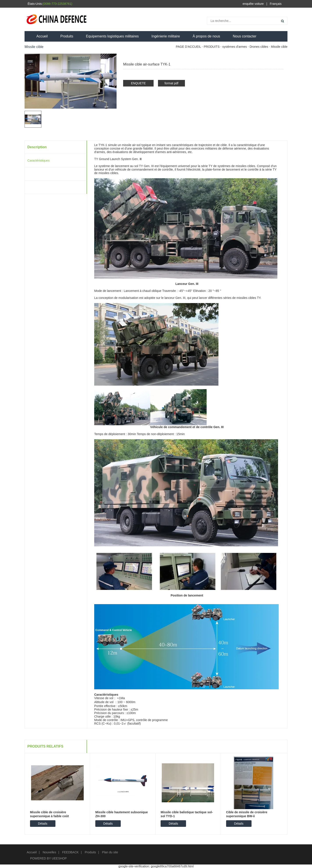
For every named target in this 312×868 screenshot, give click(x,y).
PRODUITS (212, 47)
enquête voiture (253, 4)
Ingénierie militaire (166, 36)
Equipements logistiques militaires (112, 36)
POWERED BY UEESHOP (49, 858)
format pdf (171, 83)
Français (276, 4)
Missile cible (279, 47)
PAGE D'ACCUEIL (188, 47)
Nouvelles (49, 852)
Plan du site (110, 852)
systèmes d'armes (234, 47)
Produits (67, 36)
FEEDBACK (70, 852)
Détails (43, 824)
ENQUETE (138, 83)
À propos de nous (206, 36)
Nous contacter (245, 36)
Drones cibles (259, 47)
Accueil (42, 36)
